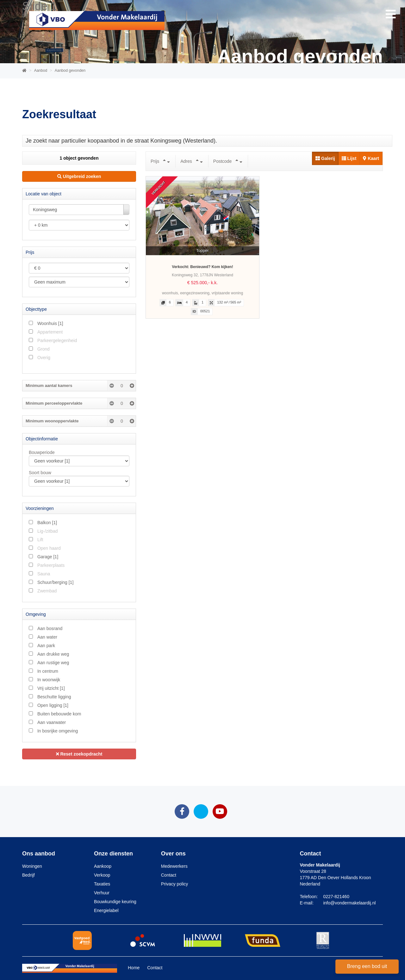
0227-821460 (336, 897)
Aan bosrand (50, 628)
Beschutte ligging (54, 697)
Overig (44, 358)
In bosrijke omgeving (58, 731)
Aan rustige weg (53, 663)
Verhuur (102, 893)
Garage (48, 557)
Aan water (47, 637)
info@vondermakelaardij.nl (349, 903)
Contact (169, 875)
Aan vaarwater (52, 722)
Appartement (50, 332)
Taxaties (102, 884)
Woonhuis (50, 323)
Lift (40, 540)
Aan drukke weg (53, 654)
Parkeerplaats (51, 565)
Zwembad (47, 591)
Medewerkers (174, 866)
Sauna (44, 574)
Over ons (173, 854)
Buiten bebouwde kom (59, 714)
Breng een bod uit (367, 966)
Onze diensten (113, 854)
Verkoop (102, 875)
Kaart (371, 158)
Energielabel (106, 910)
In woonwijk (49, 680)
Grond (44, 349)
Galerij (325, 158)
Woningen (32, 866)
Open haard (49, 548)
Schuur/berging (55, 582)
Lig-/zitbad (48, 531)
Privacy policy (175, 884)
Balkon (47, 523)
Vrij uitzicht (51, 688)
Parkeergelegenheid (57, 340)
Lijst (349, 158)
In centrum (48, 671)
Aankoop (103, 866)
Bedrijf (28, 875)
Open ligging (53, 705)
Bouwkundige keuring (115, 902)
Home (134, 968)
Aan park (46, 646)
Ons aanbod (39, 854)
